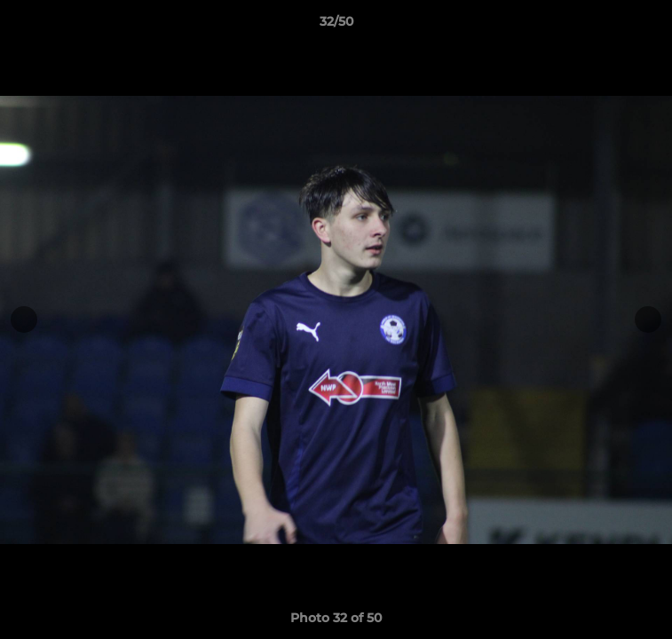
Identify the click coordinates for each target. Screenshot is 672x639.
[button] (651, 26)
